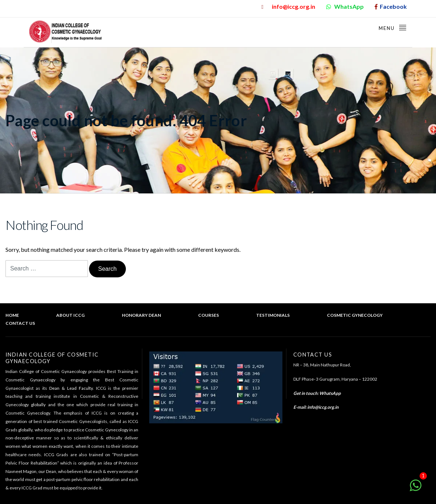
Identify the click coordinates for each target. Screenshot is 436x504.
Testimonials (273, 315)
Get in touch (305, 393)
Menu (393, 27)
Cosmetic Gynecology (355, 315)
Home (12, 315)
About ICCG (70, 315)
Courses (209, 315)
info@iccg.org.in (323, 407)
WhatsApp (330, 393)
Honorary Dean (141, 315)
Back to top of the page (400, 332)
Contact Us (20, 323)
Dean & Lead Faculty (71, 388)
